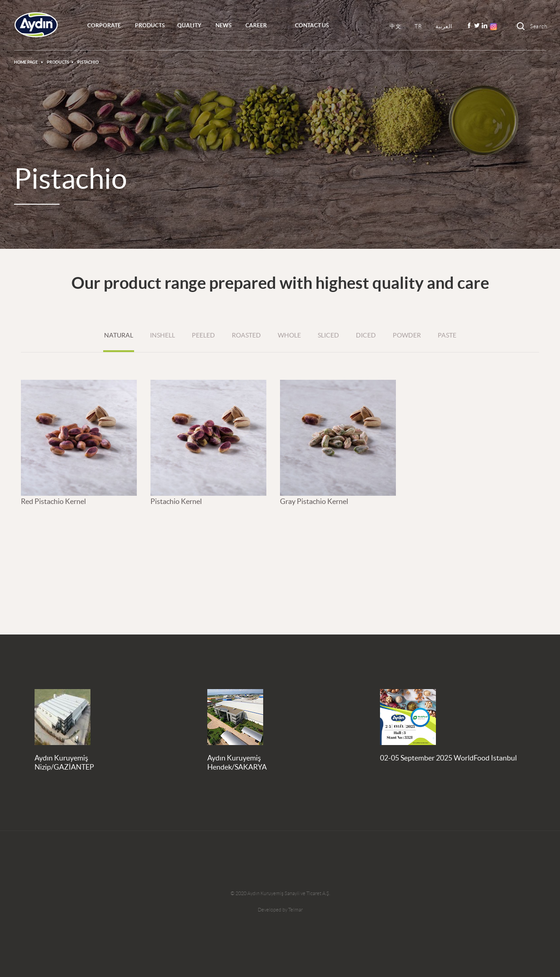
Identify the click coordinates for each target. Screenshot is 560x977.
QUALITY (189, 25)
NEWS (223, 25)
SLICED (328, 335)
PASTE (447, 335)
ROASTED (246, 335)
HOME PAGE (26, 62)
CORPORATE (104, 25)
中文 (395, 26)
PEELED (203, 335)
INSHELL (162, 335)
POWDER (407, 335)
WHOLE (289, 335)
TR (418, 26)
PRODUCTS (150, 25)
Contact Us (312, 25)
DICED (366, 335)
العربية (444, 26)
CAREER (256, 25)
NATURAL (119, 335)
